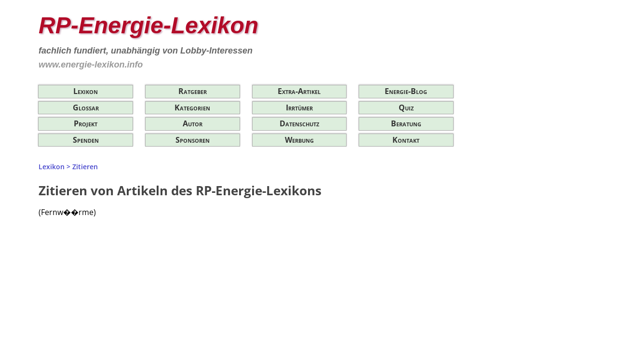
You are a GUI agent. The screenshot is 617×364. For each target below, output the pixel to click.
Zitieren (85, 167)
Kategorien (192, 108)
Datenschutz (299, 123)
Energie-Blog (406, 91)
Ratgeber (193, 91)
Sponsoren (193, 140)
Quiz (406, 108)
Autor (193, 123)
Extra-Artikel (299, 91)
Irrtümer (299, 108)
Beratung (406, 123)
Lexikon (86, 91)
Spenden (86, 140)
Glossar (86, 108)
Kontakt (406, 140)
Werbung (299, 140)
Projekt (86, 123)
